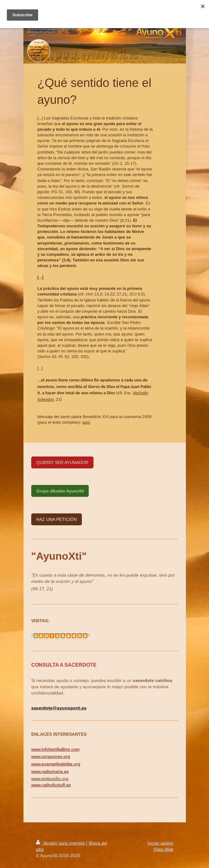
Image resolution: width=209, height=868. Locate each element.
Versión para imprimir (61, 843)
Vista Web (163, 849)
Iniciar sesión (160, 843)
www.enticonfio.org (50, 779)
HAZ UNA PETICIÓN (57, 519)
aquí (86, 422)
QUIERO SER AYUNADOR (62, 462)
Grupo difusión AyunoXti (60, 491)
